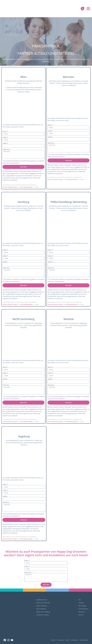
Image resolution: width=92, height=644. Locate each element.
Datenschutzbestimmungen (10, 187)
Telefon (5, 143)
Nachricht (6, 149)
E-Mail (5, 137)
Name (5, 131)
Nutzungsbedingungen (26, 187)
